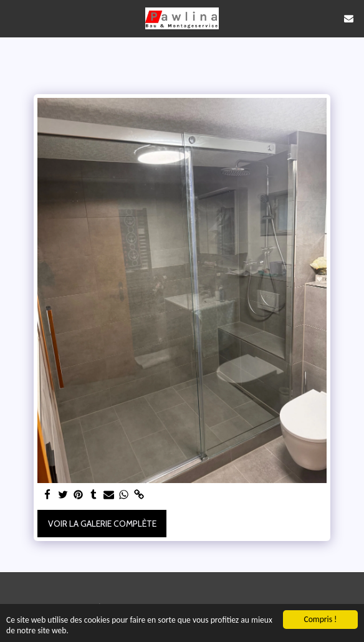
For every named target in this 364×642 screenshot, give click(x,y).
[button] (14, 18)
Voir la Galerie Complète (102, 524)
